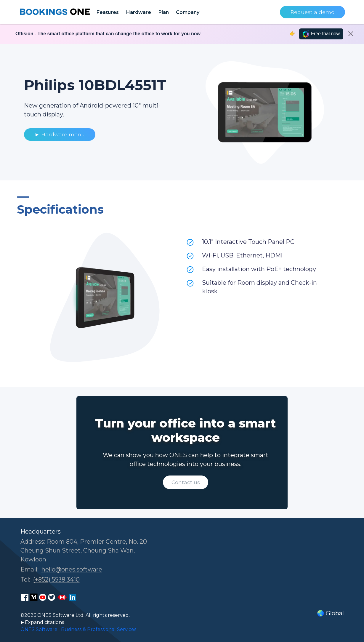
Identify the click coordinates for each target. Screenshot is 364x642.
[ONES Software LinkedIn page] (73, 597)
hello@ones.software (72, 569)
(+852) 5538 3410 (56, 579)
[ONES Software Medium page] (34, 597)
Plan (163, 12)
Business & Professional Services (99, 629)
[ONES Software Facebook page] (25, 597)
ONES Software (39, 629)
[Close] (351, 34)
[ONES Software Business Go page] (62, 597)
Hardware (138, 12)
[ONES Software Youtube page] (43, 597)
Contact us (186, 482)
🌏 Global (330, 613)
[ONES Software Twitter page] (52, 597)
